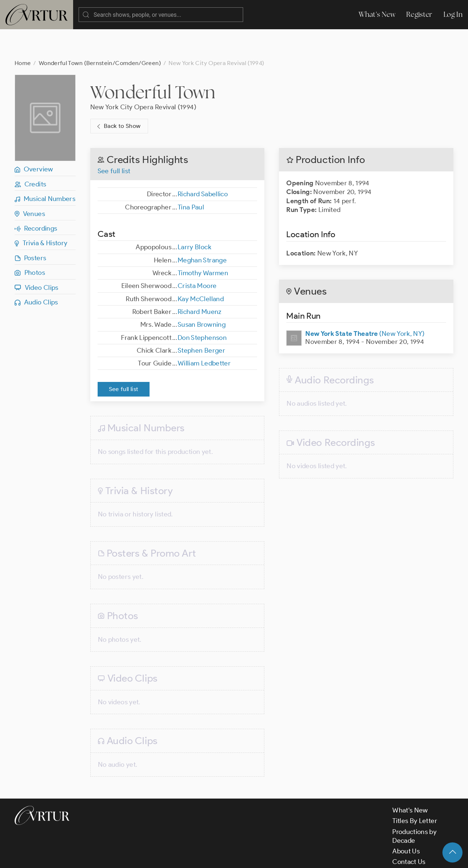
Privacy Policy (187, 856)
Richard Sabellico (203, 165)
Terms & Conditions (132, 856)
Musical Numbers (45, 170)
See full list (114, 142)
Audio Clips (36, 273)
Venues (30, 185)
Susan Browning (202, 295)
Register (419, 14)
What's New (377, 14)
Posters (30, 229)
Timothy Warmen (203, 244)
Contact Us (409, 833)
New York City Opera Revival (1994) (143, 78)
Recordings (36, 199)
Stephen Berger (201, 321)
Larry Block (195, 218)
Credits (30, 155)
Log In (453, 14)
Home (23, 34)
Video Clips (37, 258)
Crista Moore (197, 257)
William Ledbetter (204, 334)
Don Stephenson (202, 308)
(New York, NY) (365, 304)
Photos (30, 243)
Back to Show (118, 97)
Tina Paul (191, 178)
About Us (406, 822)
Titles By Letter (415, 792)
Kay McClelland (201, 270)
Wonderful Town (153, 63)
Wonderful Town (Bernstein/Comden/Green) (100, 34)
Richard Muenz (200, 283)
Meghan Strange (202, 231)
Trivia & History (41, 214)
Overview (34, 140)
